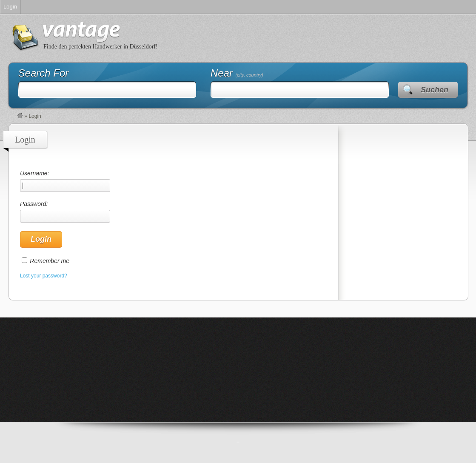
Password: (65, 211)
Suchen (435, 90)
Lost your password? (44, 276)
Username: (65, 181)
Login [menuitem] (10, 7)
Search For (44, 73)
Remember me (50, 261)
